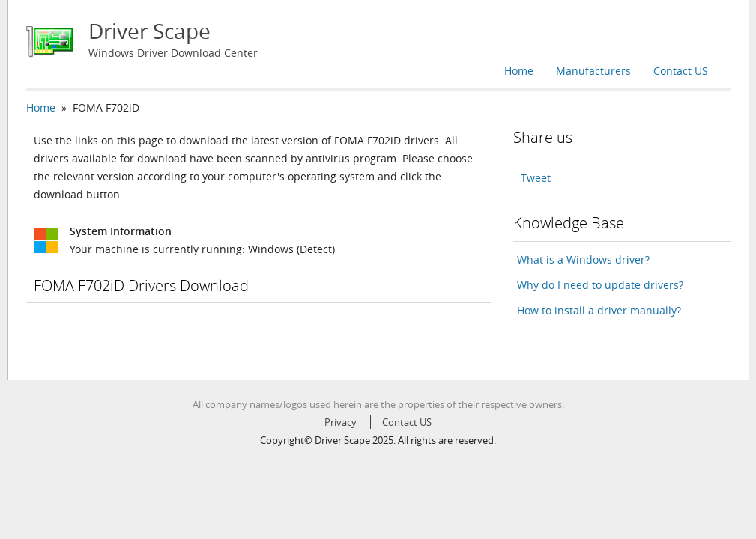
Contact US (681, 71)
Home (519, 71)
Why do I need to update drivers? (600, 285)
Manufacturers (593, 71)
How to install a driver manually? (599, 310)
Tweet (536, 178)
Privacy (341, 422)
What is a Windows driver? (583, 259)
